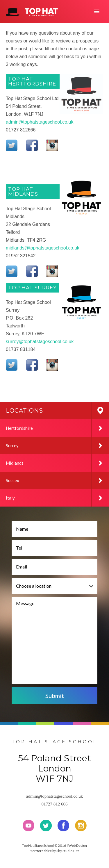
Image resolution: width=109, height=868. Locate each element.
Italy (57, 498)
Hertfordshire (57, 428)
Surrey (57, 445)
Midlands (57, 463)
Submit (55, 696)
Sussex (57, 480)
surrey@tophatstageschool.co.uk (40, 342)
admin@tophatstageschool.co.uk (40, 122)
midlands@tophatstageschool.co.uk (43, 248)
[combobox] (54, 586)
